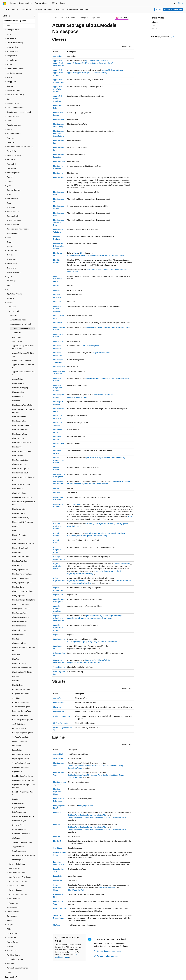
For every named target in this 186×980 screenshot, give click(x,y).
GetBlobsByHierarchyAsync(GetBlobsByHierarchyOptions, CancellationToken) (96, 255)
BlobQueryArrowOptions (90, 346)
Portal (158, 9)
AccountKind (58, 754)
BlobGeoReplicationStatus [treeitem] (22, 489)
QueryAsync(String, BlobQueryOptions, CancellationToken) (107, 378)
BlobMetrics (58, 323)
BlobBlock (57, 707)
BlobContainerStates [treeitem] (20, 421)
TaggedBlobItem (59, 667)
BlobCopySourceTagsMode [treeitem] (22, 443)
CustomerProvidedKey (62, 716)
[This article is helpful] (171, 37)
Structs (155, 25)
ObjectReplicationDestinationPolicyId (107, 571)
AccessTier (57, 698)
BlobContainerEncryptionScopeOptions (59, 134)
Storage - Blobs (95, 18)
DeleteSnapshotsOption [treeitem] (21, 699)
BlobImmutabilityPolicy (58, 279)
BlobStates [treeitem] (16, 631)
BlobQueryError (59, 367)
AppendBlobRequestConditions (58, 99)
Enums (155, 28)
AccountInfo (58, 56)
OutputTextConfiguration (102, 353)
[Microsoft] (4, 3)
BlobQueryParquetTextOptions (58, 388)
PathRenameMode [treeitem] (19, 804)
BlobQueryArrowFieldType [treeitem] (22, 566)
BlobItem (57, 290)
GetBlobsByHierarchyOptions (58, 526)
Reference (72, 18)
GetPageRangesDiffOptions (57, 550)
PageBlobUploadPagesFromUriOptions (59, 618)
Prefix (76, 253)
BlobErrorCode (59, 712)
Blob (82, 253)
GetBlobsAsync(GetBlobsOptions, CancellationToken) (105, 533)
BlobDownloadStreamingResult (59, 222)
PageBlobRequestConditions (57, 609)
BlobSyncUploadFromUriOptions (59, 460)
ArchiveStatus (58, 759)
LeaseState (57, 876)
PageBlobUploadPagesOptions (58, 628)
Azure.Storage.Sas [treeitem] (17, 852)
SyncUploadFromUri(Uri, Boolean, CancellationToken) (105, 458)
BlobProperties (59, 341)
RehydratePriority (60, 908)
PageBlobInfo (58, 595)
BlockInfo (57, 488)
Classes (155, 22)
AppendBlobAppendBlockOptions (58, 73)
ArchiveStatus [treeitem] (17, 371)
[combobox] (19, 21)
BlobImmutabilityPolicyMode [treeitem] (23, 514)
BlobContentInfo (59, 162)
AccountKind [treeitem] (17, 333)
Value (130, 517)
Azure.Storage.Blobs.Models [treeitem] (24, 320)
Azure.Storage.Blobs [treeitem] (18, 312)
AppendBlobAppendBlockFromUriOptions (59, 63)
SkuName (57, 925)
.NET (63, 18)
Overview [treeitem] (12, 299)
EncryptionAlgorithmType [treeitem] (22, 703)
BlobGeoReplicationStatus (57, 792)
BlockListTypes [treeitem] (18, 677)
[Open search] (175, 3)
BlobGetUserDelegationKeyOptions (59, 246)
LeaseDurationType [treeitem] (20, 733)
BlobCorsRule (58, 178)
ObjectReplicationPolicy (57, 566)
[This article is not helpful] (174, 37)
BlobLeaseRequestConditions (57, 309)
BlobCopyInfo (58, 173)
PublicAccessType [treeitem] (19, 813)
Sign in (181, 3)
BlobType (57, 836)
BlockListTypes (59, 841)
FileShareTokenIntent (61, 723)
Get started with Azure (173, 9)
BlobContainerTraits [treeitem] (20, 426)
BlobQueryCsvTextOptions (103, 395)
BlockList (57, 493)
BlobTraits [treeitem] (16, 647)
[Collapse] (34, 16)
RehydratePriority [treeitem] (19, 817)
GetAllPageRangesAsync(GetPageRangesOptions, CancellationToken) (93, 642)
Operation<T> (75, 504)
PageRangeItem (59, 639)
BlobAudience (58, 703)
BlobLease (57, 302)
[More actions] (132, 18)
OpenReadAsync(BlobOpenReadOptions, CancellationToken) (108, 327)
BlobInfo (56, 286)
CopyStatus (58, 848)
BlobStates (57, 813)
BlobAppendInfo (59, 120)
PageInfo (57, 635)
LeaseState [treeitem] (17, 737)
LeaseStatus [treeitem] (17, 742)
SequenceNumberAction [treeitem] (21, 826)
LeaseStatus (58, 880)
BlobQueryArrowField (86, 806)
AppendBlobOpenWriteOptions (58, 89)
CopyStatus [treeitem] (17, 690)
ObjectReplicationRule (122, 564)
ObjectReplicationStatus (76, 581)
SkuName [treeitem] (16, 830)
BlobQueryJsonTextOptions (77, 397)
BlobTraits (57, 825)
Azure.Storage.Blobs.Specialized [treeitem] (23, 847)
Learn (55, 18)
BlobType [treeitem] (16, 651)
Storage (83, 18)
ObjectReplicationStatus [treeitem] (21, 755)
